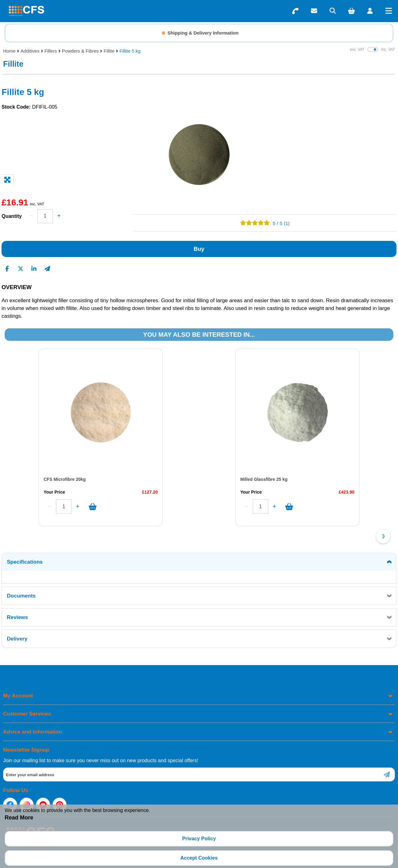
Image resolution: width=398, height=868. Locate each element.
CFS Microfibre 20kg (65, 479)
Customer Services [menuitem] (27, 714)
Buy (199, 249)
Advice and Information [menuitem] (32, 732)
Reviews (17, 617)
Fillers (51, 51)
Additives (30, 51)
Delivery (17, 639)
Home (9, 51)
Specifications (25, 562)
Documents (21, 596)
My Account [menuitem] (18, 696)
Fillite (109, 51)
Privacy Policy (199, 839)
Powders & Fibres (80, 51)
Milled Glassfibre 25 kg (264, 479)
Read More (19, 818)
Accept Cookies (199, 858)
